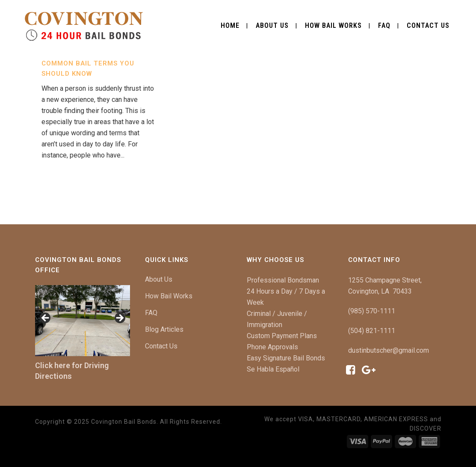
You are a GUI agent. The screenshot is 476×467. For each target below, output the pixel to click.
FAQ (151, 313)
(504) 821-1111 (372, 331)
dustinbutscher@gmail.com (389, 350)
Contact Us (161, 346)
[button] (46, 318)
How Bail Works (169, 296)
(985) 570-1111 (372, 311)
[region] (83, 321)
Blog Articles (164, 329)
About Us (159, 279)
